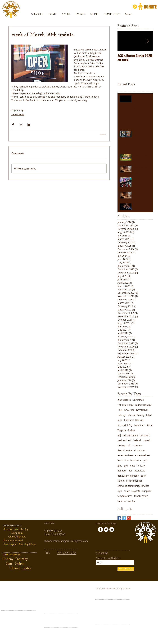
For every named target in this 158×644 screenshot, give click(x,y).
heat (132, 466)
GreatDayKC (143, 410)
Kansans (129, 420)
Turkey (131, 430)
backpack (145, 435)
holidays (122, 471)
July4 (149, 415)
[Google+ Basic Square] (129, 518)
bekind (137, 440)
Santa (149, 425)
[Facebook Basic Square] (119, 518)
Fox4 (120, 410)
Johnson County (136, 415)
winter (132, 501)
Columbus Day (125, 405)
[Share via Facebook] (13, 125)
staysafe (136, 491)
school (121, 481)
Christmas (138, 400)
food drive (123, 460)
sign (120, 491)
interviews (139, 471)
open (143, 476)
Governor (129, 410)
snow (127, 491)
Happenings (18, 110)
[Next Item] (148, 41)
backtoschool (124, 440)
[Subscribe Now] (126, 569)
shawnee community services (133, 486)
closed (146, 440)
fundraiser (136, 460)
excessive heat (125, 455)
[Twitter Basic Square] (124, 518)
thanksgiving (141, 496)
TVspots (122, 430)
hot (130, 471)
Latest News (18, 114)
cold (129, 445)
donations (140, 450)
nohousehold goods (128, 476)
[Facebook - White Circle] (100, 529)
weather (122, 501)
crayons (138, 445)
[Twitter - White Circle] (106, 529)
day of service (125, 450)
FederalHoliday (143, 405)
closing (121, 445)
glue (120, 466)
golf (126, 466)
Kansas (139, 420)
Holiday (122, 415)
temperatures (125, 496)
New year (139, 425)
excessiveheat (142, 455)
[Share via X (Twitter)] (21, 125)
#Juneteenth (124, 400)
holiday (141, 466)
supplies (147, 491)
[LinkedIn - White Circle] (112, 529)
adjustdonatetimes (128, 435)
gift (145, 460)
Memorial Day (125, 425)
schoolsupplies (134, 481)
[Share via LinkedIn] (29, 125)
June (120, 420)
